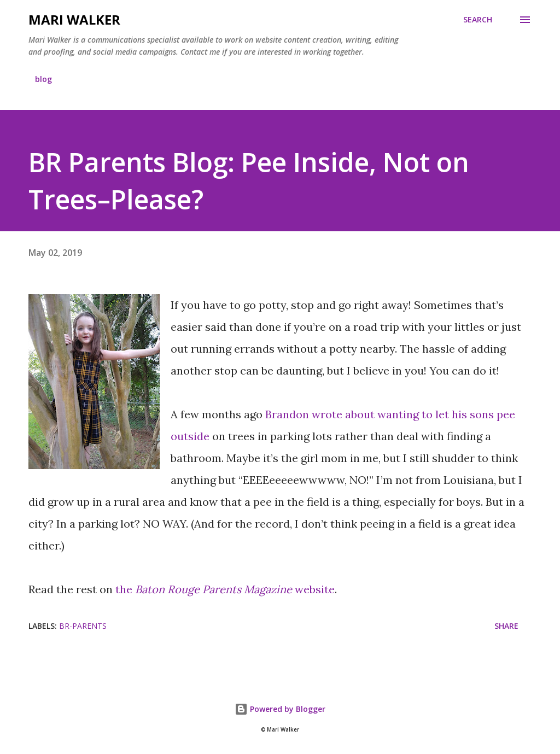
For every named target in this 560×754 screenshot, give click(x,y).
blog (43, 79)
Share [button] (506, 626)
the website (225, 589)
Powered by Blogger (280, 709)
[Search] (478, 20)
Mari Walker (74, 19)
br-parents (83, 626)
